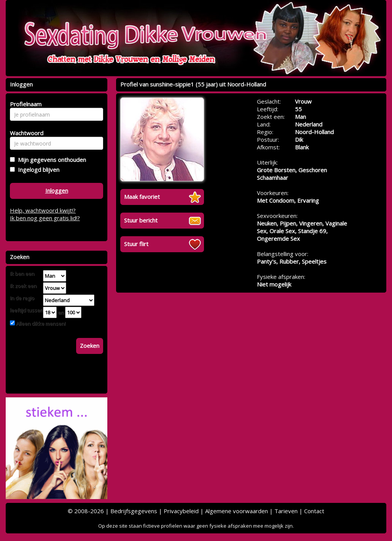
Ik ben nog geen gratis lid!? (45, 218)
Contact (314, 511)
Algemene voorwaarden (237, 511)
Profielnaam (25, 104)
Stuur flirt (136, 244)
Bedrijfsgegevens (134, 511)
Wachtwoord (25, 133)
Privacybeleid (181, 511)
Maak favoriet (142, 197)
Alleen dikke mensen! (40, 323)
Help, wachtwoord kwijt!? (43, 210)
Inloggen (57, 190)
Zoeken (90, 346)
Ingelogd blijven (37, 170)
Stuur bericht (141, 220)
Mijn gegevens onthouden (50, 160)
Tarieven (286, 511)
